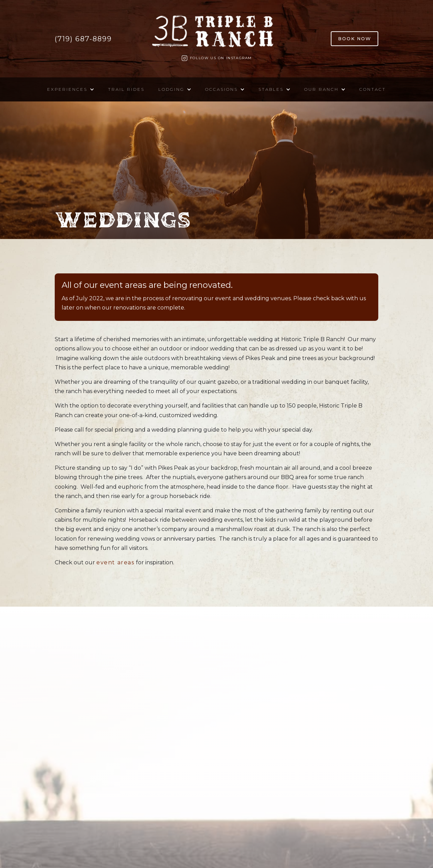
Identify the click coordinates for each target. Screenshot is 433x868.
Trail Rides (126, 89)
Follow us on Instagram (221, 58)
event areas (115, 562)
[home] (216, 34)
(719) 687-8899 (83, 39)
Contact (373, 89)
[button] (71, 89)
